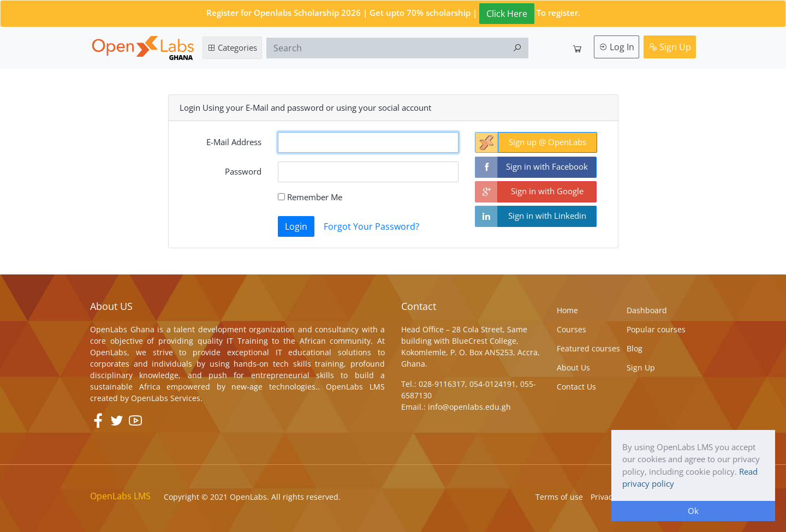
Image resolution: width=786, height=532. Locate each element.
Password (243, 171)
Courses (571, 329)
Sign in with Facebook (547, 166)
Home (567, 310)
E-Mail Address (234, 142)
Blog (635, 348)
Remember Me (310, 197)
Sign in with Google (547, 191)
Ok (693, 511)
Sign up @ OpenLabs (547, 142)
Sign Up (670, 47)
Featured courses (588, 348)
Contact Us (576, 387)
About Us (573, 367)
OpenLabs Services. (167, 398)
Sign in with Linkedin (547, 216)
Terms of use (559, 497)
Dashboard (647, 310)
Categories (232, 47)
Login (296, 226)
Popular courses (656, 329)
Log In (617, 47)
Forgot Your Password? (371, 226)
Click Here (507, 14)
